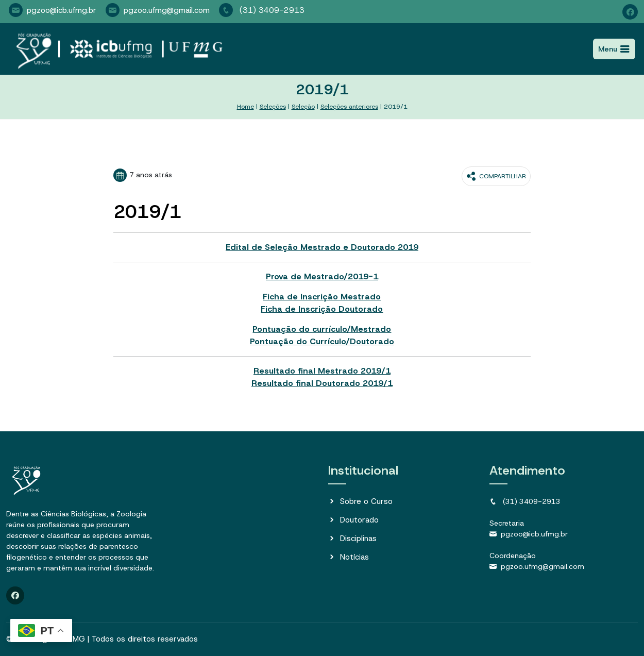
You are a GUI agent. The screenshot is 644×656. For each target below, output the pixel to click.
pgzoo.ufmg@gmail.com (158, 10)
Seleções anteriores (349, 107)
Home (245, 107)
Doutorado (359, 520)
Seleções (273, 107)
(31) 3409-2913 (262, 10)
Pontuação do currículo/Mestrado (322, 329)
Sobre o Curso (366, 501)
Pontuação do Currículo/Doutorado (322, 341)
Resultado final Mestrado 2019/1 (322, 371)
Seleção (303, 107)
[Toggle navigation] (614, 49)
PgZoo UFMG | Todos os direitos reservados (118, 639)
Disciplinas (358, 539)
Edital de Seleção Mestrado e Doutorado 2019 (322, 247)
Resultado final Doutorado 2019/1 (322, 383)
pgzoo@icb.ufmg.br (53, 10)
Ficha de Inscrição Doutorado (322, 309)
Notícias (354, 557)
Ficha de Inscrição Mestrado (322, 297)
